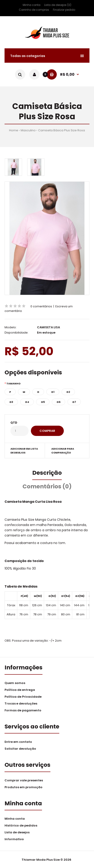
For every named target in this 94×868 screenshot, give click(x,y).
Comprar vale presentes (24, 780)
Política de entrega (20, 690)
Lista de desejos (17, 832)
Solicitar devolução (20, 749)
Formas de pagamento (23, 710)
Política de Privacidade (23, 697)
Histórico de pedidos (21, 825)
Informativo (14, 839)
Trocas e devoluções (21, 703)
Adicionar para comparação (63, 451)
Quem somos (15, 683)
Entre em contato (18, 742)
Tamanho (13, 383)
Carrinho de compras (34, 10)
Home (14, 130)
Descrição (47, 473)
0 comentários (41, 306)
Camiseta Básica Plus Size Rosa (62, 130)
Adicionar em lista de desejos (24, 451)
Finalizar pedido (64, 10)
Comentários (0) (47, 486)
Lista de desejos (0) (58, 5)
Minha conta (32, 5)
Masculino (28, 130)
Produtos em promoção (23, 787)
